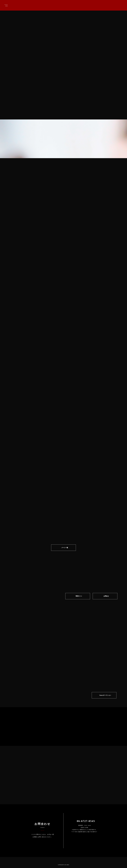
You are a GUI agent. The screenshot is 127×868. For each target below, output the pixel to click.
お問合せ (106, 596)
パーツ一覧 (65, 548)
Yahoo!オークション (105, 695)
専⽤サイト (79, 596)
